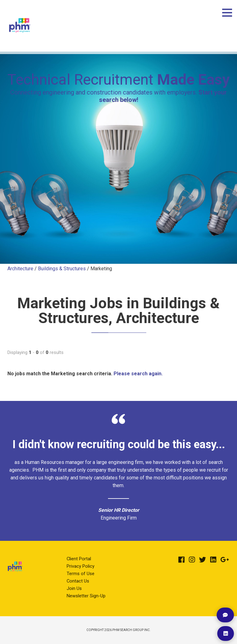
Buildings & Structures (62, 269)
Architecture (20, 269)
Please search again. (138, 374)
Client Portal (79, 559)
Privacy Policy (81, 566)
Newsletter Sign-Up (86, 596)
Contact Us (78, 581)
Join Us (74, 588)
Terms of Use (81, 574)
